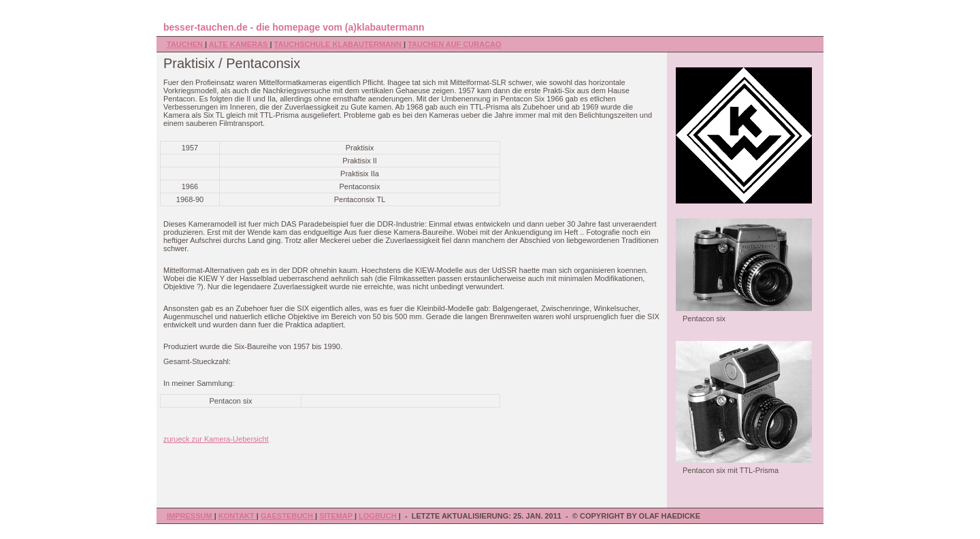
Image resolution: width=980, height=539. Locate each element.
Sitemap (337, 516)
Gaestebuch (288, 516)
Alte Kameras (240, 44)
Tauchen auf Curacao (455, 44)
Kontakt (238, 516)
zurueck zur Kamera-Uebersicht (216, 439)
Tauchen (186, 44)
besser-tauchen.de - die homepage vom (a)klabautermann (294, 27)
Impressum (191, 516)
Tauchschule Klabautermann (339, 44)
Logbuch (379, 516)
